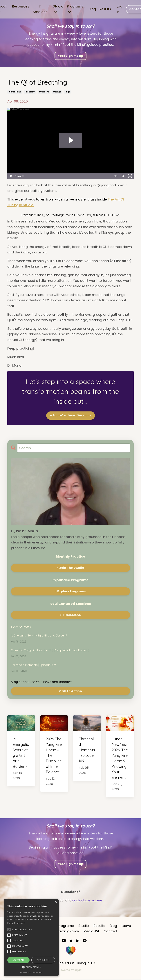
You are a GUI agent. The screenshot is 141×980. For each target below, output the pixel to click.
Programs (75, 9)
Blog (92, 9)
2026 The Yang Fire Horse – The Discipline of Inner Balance (50, 650)
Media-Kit (91, 932)
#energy (30, 92)
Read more (20, 923)
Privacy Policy (68, 932)
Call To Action (70, 691)
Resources (21, 6)
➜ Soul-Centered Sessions (71, 415)
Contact (111, 932)
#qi (67, 92)
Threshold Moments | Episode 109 (33, 665)
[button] (31, 967)
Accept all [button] (18, 960)
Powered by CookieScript (31, 973)
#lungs (57, 92)
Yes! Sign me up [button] (70, 56)
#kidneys (44, 92)
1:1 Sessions (40, 9)
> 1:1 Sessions (70, 615)
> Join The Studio (70, 568)
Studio (58, 9)
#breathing (15, 92)
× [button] (56, 902)
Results (105, 9)
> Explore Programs (71, 591)
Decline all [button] (43, 960)
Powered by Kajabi (70, 970)
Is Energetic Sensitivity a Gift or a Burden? (39, 635)
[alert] (31, 938)
